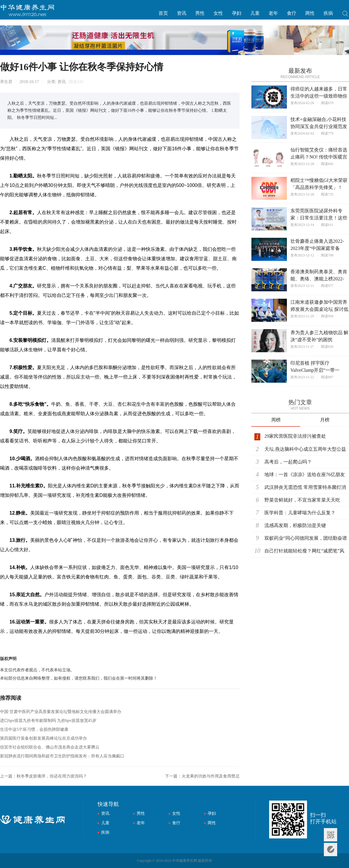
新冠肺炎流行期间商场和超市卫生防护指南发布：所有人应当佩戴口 (62, 756)
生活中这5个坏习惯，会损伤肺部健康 (34, 729)
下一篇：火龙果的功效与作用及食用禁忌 (202, 776)
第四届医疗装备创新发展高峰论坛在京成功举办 (43, 738)
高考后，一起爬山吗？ (288, 462)
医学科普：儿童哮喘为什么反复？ (300, 513)
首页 (163, 13)
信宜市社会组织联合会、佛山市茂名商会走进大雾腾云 (50, 747)
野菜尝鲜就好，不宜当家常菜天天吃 (302, 500)
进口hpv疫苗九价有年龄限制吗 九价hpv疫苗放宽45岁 (48, 721)
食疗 (292, 13)
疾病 (328, 13)
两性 (310, 13)
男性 (200, 13)
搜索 (345, 14)
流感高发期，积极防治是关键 (295, 525)
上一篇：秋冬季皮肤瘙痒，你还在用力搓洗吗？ (43, 776)
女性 (218, 13)
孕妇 (237, 13)
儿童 (255, 13)
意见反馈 (331, 850)
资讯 (182, 13)
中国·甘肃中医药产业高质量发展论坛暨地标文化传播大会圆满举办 (61, 712)
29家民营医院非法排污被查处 (295, 436)
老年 (273, 13)
